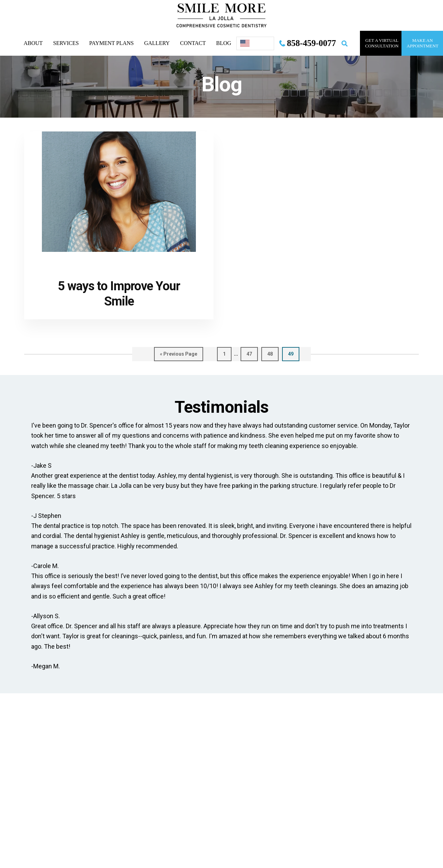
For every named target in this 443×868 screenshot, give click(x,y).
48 (273, 353)
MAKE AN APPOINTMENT (423, 43)
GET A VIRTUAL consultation (382, 43)
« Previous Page (179, 356)
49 (294, 353)
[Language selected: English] (255, 43)
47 (252, 353)
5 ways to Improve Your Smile (119, 294)
